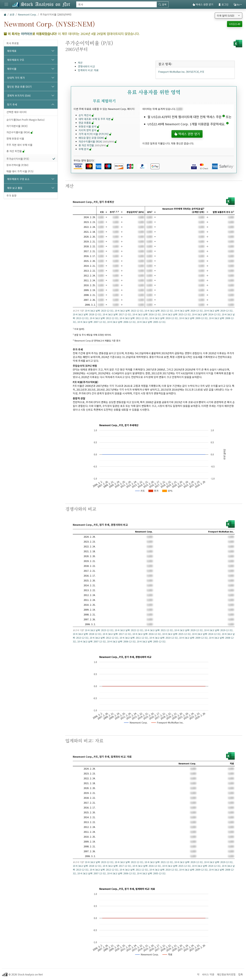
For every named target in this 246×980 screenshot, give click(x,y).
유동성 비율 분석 (89, 126)
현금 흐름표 (86, 123)
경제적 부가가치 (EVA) (19, 95)
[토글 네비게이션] (6, 4)
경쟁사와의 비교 (86, 66)
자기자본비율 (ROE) (17, 126)
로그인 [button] (223, 4)
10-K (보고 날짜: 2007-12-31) (92, 322)
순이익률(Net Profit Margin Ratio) (25, 120)
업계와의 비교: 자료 (88, 70)
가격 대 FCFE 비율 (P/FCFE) (95, 134)
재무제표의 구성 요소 (18, 179)
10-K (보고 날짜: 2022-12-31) (129, 311)
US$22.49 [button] (235, 24)
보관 (12, 14)
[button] (224, 117)
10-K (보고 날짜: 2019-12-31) (218, 311)
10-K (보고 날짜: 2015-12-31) (176, 314)
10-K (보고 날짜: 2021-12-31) (159, 311)
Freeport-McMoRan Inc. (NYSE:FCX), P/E (181, 72)
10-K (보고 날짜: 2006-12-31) (121, 322)
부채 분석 (85, 149)
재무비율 (12, 69)
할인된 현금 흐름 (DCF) (19, 87)
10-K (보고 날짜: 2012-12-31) (104, 318)
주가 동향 (11, 196)
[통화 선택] (229, 16)
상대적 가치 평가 (16, 78)
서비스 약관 (208, 974)
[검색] (116, 4)
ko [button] (237, 4)
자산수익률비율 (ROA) (20, 132)
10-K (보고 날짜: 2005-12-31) (151, 322)
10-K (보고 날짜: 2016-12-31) (147, 314)
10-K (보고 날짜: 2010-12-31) (164, 318)
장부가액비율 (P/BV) (17, 165)
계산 (80, 63)
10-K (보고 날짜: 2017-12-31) (117, 314)
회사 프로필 (13, 43)
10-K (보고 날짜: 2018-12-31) (87, 314)
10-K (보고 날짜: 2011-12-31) (134, 318)
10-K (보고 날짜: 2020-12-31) (189, 311)
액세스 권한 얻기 (203, 4)
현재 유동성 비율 (15, 138)
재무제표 (12, 51)
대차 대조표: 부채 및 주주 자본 (96, 119)
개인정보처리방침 (226, 974)
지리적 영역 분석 (89, 130)
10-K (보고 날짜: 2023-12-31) (99, 311)
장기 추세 (12, 104)
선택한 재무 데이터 (16, 112)
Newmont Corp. (27, 14)
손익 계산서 (86, 115)
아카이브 (27, 34)
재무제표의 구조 (16, 60)
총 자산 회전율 (16, 151)
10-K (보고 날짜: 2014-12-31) (206, 314)
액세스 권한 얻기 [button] (187, 134)
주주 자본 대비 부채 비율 (19, 145)
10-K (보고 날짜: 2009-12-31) (193, 318)
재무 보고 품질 (15, 188)
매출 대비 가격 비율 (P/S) (20, 171)
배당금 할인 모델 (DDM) (93, 138)
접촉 (241, 974)
